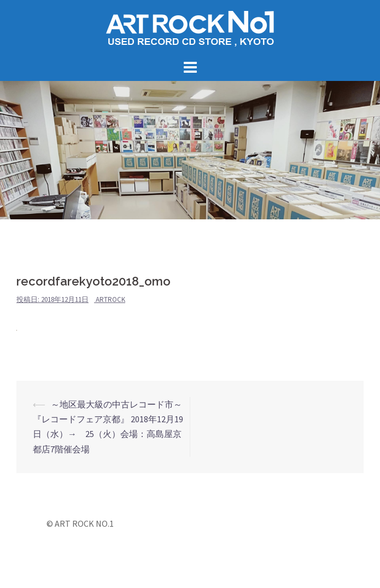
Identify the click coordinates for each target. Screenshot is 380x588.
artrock (110, 299)
